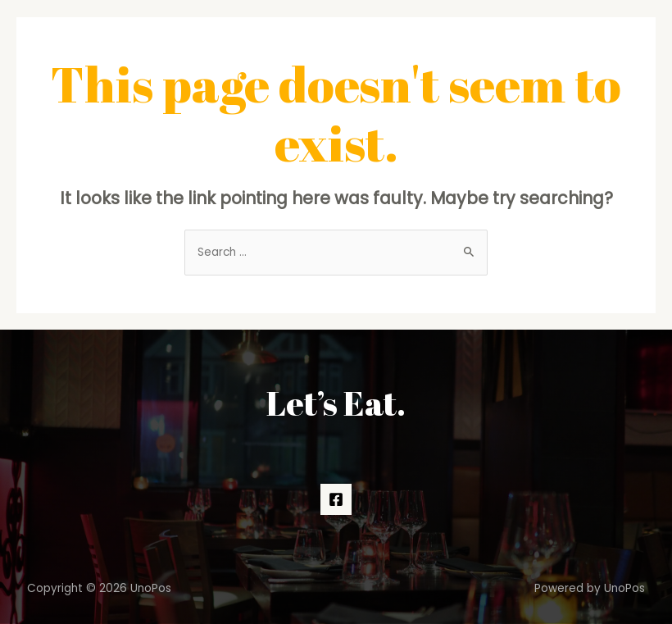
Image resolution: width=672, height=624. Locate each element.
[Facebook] (336, 499)
